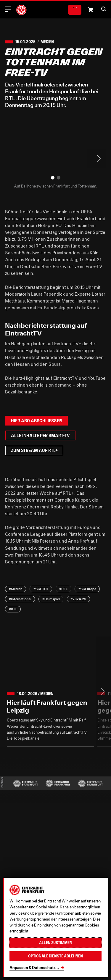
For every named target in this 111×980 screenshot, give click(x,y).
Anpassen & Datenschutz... (34, 968)
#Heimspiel (51, 599)
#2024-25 (78, 599)
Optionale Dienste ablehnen (55, 956)
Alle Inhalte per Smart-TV (40, 435)
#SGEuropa (87, 589)
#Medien (16, 589)
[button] (104, 9)
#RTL (13, 609)
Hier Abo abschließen (37, 421)
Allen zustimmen (56, 943)
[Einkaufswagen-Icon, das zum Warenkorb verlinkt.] (91, 10)
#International (20, 599)
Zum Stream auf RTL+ (34, 450)
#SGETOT (41, 589)
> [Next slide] (96, 158)
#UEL (63, 589)
